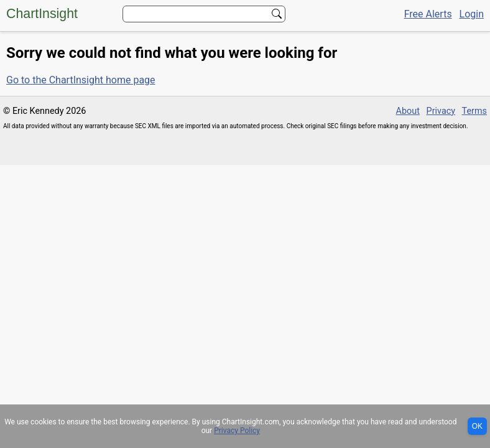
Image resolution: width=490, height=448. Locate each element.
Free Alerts (428, 14)
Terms (474, 111)
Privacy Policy (237, 431)
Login (472, 14)
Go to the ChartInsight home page (81, 80)
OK (477, 426)
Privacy (441, 111)
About (408, 111)
